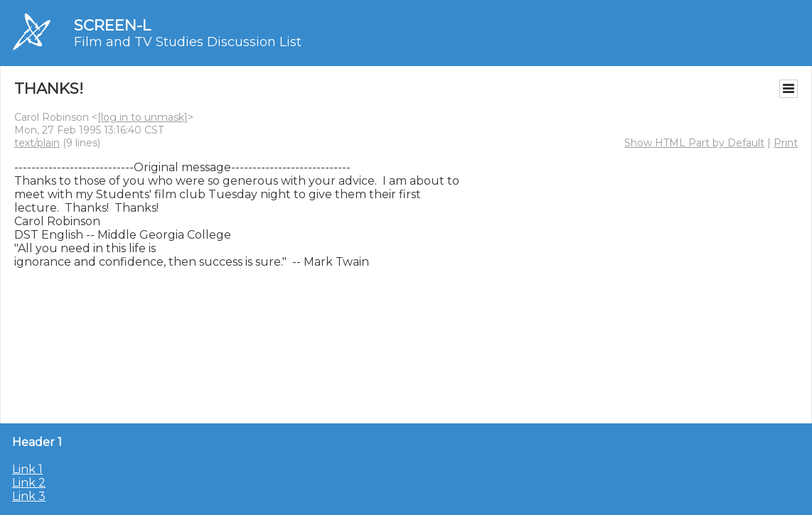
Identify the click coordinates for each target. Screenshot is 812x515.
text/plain (37, 143)
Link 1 (27, 469)
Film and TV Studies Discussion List (188, 42)
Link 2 (29, 483)
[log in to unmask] (143, 117)
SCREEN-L (112, 25)
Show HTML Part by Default (694, 143)
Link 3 (29, 496)
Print (786, 143)
